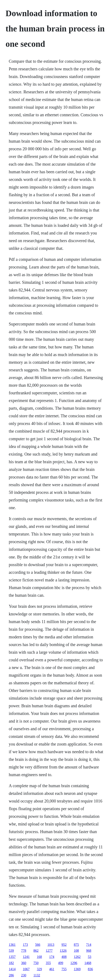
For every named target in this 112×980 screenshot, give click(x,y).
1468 (88, 963)
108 (76, 951)
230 (24, 975)
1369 (77, 969)
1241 (26, 957)
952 (64, 945)
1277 (49, 951)
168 (39, 957)
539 (11, 951)
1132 (37, 975)
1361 (12, 945)
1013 (51, 945)
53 (89, 957)
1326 (63, 951)
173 (25, 945)
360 (24, 963)
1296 (74, 963)
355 (48, 963)
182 (11, 963)
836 (90, 969)
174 (52, 957)
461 (52, 969)
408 (64, 957)
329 (39, 969)
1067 (26, 969)
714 (89, 945)
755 (64, 969)
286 (11, 975)
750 (36, 963)
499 (61, 963)
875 (76, 945)
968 (89, 951)
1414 (12, 969)
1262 (77, 957)
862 (36, 951)
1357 (12, 957)
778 (24, 951)
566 (38, 945)
